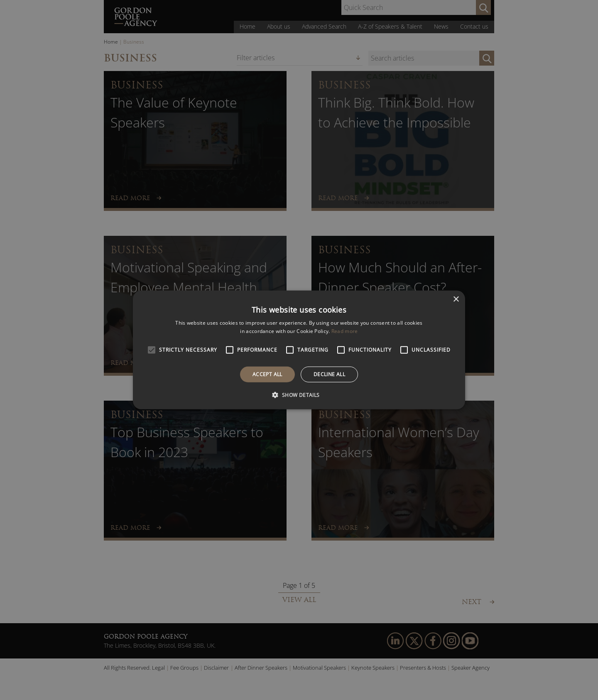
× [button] (456, 300)
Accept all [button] (267, 374)
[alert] (299, 350)
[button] (299, 395)
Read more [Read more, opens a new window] (345, 331)
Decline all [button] (329, 374)
